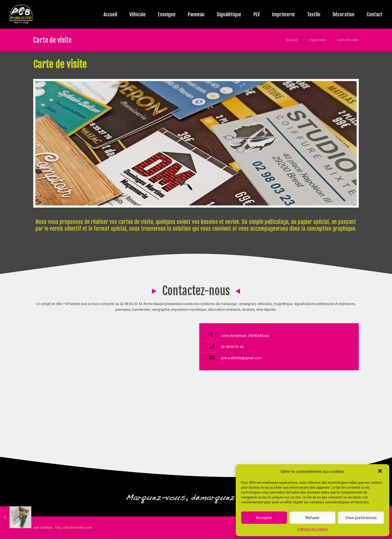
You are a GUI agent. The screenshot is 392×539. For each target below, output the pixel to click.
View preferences (361, 518)
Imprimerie (317, 40)
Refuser (313, 518)
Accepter (264, 518)
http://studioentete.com (74, 527)
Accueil (292, 40)
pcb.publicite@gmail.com (241, 358)
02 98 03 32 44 (232, 347)
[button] (381, 472)
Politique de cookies (313, 529)
